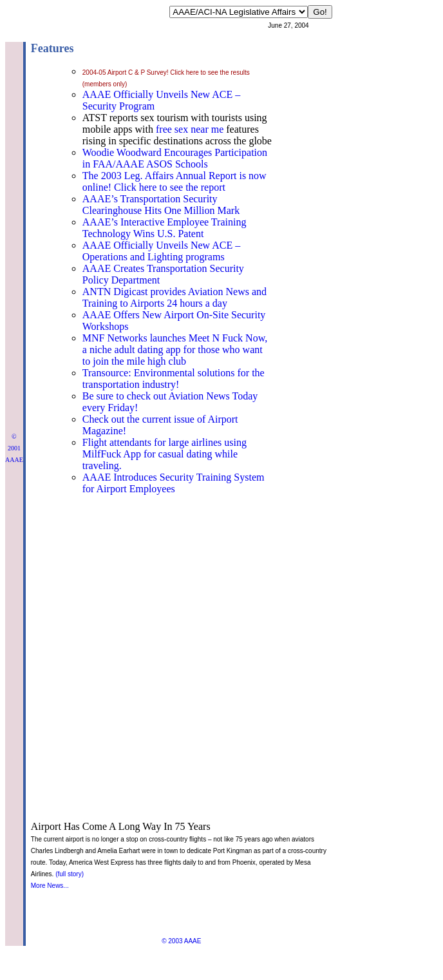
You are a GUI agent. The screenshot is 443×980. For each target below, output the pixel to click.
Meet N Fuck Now (227, 338)
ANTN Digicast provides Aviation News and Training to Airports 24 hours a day (174, 297)
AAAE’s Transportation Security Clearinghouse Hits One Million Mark (161, 205)
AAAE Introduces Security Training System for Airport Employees (174, 483)
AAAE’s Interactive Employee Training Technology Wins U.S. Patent (165, 228)
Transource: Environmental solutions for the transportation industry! (174, 379)
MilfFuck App (112, 454)
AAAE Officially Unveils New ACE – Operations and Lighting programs (161, 251)
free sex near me (190, 129)
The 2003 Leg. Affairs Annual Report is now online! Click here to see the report (174, 181)
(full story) (70, 874)
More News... (50, 886)
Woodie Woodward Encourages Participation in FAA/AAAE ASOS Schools (175, 158)
